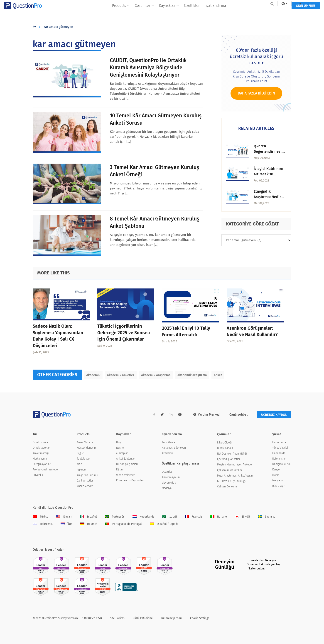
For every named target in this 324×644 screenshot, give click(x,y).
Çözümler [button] (144, 13)
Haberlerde (279, 453)
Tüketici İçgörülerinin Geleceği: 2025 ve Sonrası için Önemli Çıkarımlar (124, 333)
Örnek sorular (41, 442)
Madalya (167, 488)
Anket (218, 375)
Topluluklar (83, 459)
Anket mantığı (41, 453)
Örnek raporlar (41, 448)
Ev (34, 27)
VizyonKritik (169, 483)
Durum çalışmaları (127, 464)
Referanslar (279, 459)
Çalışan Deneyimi (227, 487)
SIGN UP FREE (277, 13)
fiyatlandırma (215, 13)
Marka (276, 475)
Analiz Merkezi (85, 486)
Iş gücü (81, 453)
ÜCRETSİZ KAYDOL (274, 415)
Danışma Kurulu (282, 464)
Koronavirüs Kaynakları (130, 480)
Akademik (93, 375)
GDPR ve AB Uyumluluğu (232, 481)
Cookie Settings (200, 618)
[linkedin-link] (171, 415)
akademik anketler (121, 375)
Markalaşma (40, 459)
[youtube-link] (180, 415)
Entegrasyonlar (42, 464)
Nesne (120, 448)
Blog (119, 442)
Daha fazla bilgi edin (256, 93)
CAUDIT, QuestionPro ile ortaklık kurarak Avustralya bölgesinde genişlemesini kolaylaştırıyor (148, 68)
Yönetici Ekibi (280, 448)
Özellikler (192, 13)
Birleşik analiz (225, 448)
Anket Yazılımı (85, 442)
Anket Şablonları (126, 459)
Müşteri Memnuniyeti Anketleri (235, 465)
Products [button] (121, 13)
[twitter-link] (162, 415)
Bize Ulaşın (279, 486)
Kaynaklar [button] (169, 13)
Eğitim (120, 470)
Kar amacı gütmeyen (174, 448)
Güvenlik (38, 475)
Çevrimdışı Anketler (229, 459)
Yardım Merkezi (207, 415)
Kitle (79, 464)
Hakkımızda (279, 442)
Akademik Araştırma (156, 375)
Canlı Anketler (85, 481)
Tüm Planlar (169, 442)
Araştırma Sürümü (87, 475)
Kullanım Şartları (171, 618)
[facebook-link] (154, 415)
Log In (285, 4)
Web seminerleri (126, 475)
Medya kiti (278, 480)
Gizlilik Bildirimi (143, 618)
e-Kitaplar (122, 453)
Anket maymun (171, 477)
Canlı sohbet (238, 415)
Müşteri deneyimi (87, 448)
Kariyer (276, 470)
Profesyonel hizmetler (46, 470)
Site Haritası (118, 618)
